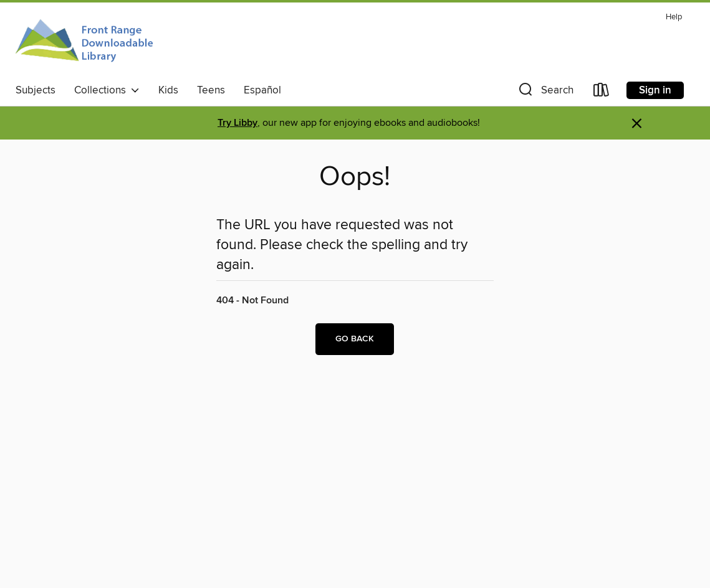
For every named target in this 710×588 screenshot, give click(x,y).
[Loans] (602, 92)
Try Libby (237, 123)
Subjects (36, 90)
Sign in (655, 90)
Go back (355, 339)
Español (262, 90)
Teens (211, 90)
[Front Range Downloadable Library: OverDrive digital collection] (86, 43)
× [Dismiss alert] (637, 124)
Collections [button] (107, 90)
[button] (545, 92)
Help (674, 17)
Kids (168, 90)
